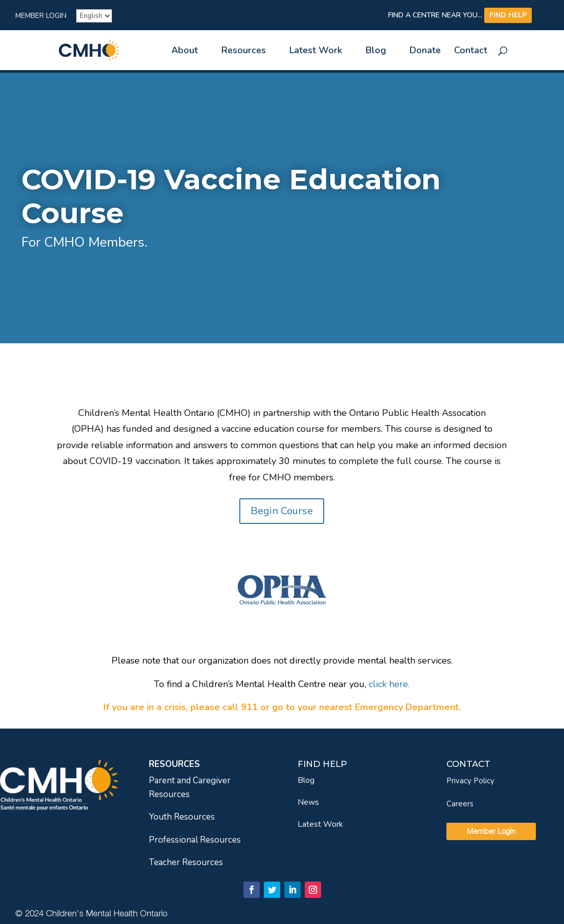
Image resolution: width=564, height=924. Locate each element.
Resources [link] (244, 51)
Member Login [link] (41, 16)
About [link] (185, 51)
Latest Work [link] (316, 51)
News (308, 802)
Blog (306, 780)
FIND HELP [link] (508, 15)
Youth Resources (182, 817)
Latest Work (320, 824)
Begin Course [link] (282, 511)
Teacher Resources (186, 862)
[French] (94, 16)
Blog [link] (376, 51)
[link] (107, 49)
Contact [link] (471, 51)
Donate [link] (425, 51)
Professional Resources (195, 840)
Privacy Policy (470, 781)
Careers (460, 804)
